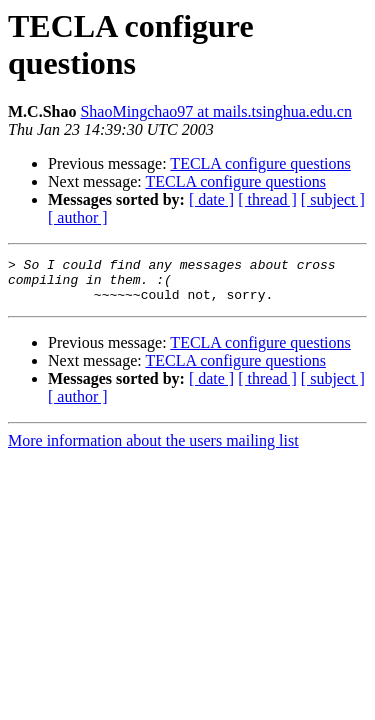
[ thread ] (267, 199)
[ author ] (78, 217)
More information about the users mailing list (153, 449)
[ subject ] (333, 199)
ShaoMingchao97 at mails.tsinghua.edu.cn (216, 111)
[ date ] (211, 199)
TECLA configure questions (260, 163)
